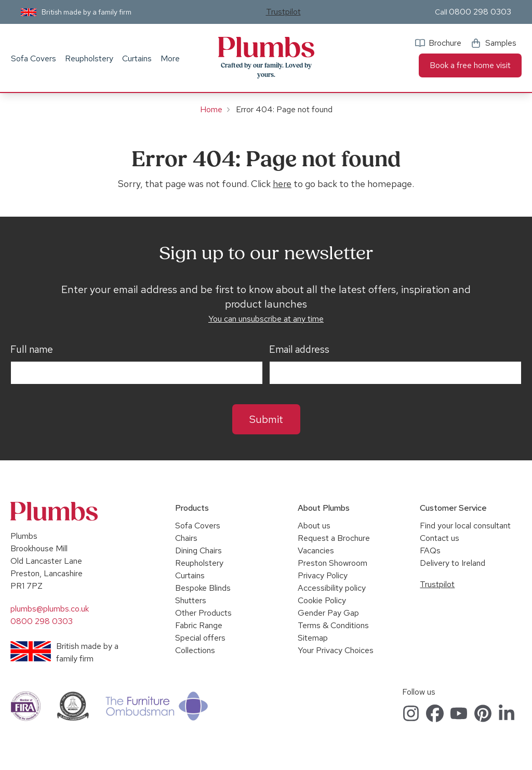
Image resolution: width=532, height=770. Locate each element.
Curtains (137, 58)
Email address (299, 350)
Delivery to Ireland (453, 563)
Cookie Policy (322, 600)
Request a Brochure (334, 538)
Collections (195, 650)
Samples (501, 43)
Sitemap (313, 638)
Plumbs (266, 47)
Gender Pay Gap (328, 613)
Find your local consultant (465, 526)
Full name (32, 350)
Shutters (191, 600)
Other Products (203, 613)
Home (211, 109)
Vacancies (316, 550)
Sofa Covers (34, 58)
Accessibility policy (332, 588)
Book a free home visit (470, 65)
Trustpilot (283, 12)
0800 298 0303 (480, 12)
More (170, 58)
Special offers (200, 638)
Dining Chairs (198, 550)
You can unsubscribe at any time (266, 319)
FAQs (430, 550)
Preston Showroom (332, 563)
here (282, 184)
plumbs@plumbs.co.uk (50, 609)
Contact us (440, 538)
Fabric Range (199, 625)
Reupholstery (89, 58)
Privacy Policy (323, 575)
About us (314, 526)
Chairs (186, 538)
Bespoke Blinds (203, 588)
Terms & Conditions (333, 625)
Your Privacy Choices (336, 650)
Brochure (445, 43)
